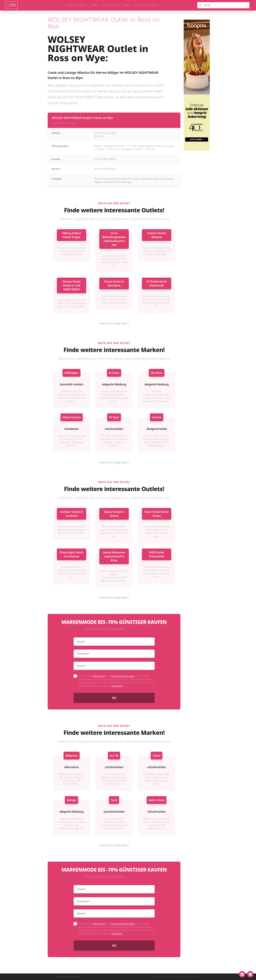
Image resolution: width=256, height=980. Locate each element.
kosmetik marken (72, 384)
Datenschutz (99, 676)
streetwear (72, 429)
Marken (94, 5)
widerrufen (117, 686)
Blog (126, 5)
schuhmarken (114, 429)
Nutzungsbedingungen (123, 676)
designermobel (157, 429)
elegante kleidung (114, 384)
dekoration (72, 767)
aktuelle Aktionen (76, 5)
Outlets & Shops (111, 5)
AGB (197, 977)
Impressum (156, 977)
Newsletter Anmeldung (145, 5)
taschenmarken (114, 812)
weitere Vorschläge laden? (114, 323)
